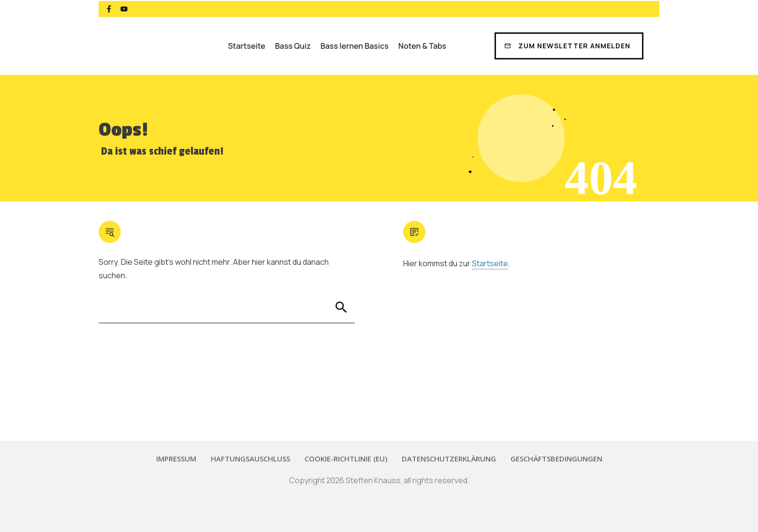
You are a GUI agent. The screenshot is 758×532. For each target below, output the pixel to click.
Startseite (490, 263)
